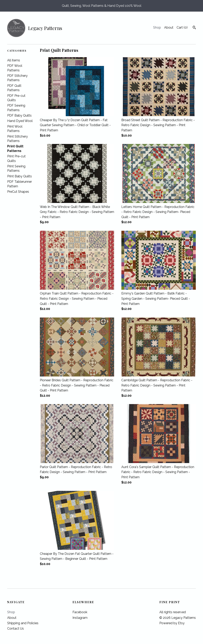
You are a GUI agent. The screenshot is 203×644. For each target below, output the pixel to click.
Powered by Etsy (172, 623)
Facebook (80, 612)
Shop (157, 27)
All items (14, 60)
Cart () (182, 27)
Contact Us (16, 629)
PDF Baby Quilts (19, 115)
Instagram (80, 618)
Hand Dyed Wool (20, 121)
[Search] (194, 28)
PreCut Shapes (18, 192)
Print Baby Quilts (20, 176)
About (169, 27)
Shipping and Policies (23, 623)
